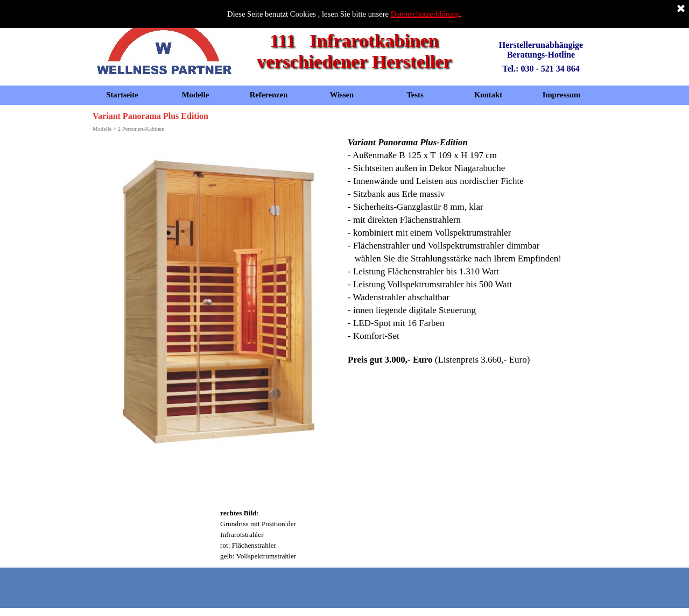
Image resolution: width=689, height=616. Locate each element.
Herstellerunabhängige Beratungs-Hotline (542, 50)
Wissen (342, 95)
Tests (415, 95)
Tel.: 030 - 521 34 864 (541, 69)
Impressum (562, 95)
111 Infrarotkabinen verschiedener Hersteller (354, 51)
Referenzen (269, 95)
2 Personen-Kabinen (141, 129)
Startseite (122, 95)
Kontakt (488, 95)
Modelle (195, 95)
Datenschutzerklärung (426, 14)
